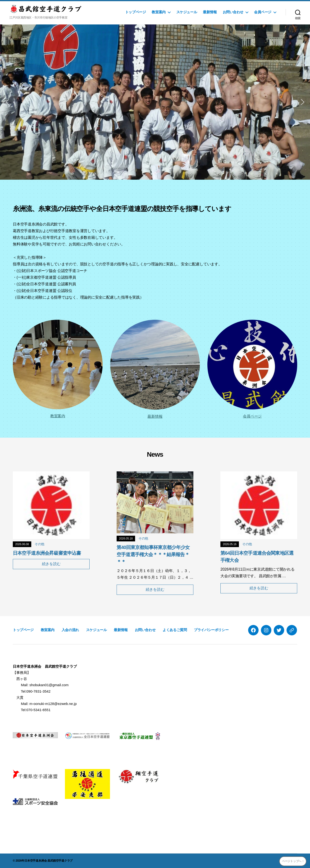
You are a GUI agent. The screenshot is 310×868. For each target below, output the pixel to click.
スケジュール (187, 12)
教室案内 (159, 12)
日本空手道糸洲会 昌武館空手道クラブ (48, 861)
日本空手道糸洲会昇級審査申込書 (47, 553)
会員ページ (263, 12)
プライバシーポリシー (211, 630)
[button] (7, 102)
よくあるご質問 (175, 630)
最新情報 (210, 12)
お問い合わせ (233, 12)
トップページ (136, 12)
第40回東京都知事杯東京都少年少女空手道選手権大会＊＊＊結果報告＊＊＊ (153, 554)
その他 (39, 544)
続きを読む (51, 564)
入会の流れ (70, 630)
